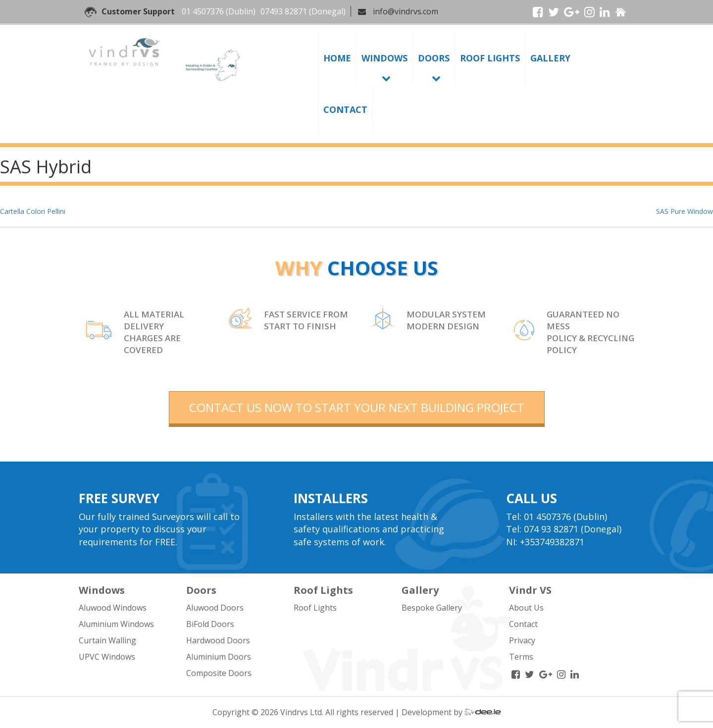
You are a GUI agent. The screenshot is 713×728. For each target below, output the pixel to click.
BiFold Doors (210, 624)
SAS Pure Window (685, 211)
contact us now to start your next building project (357, 407)
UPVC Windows (107, 657)
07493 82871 (284, 11)
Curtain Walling (107, 640)
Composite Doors (219, 673)
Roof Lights (490, 58)
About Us (526, 608)
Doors (434, 58)
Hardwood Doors (218, 640)
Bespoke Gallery (432, 608)
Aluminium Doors (219, 657)
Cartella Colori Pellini (33, 211)
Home (337, 58)
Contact (345, 109)
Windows (384, 58)
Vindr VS (530, 590)
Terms (521, 657)
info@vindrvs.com (406, 11)
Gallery (550, 58)
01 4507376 (203, 11)
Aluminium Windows (116, 624)
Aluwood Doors (215, 608)
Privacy (522, 640)
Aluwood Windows (113, 608)
